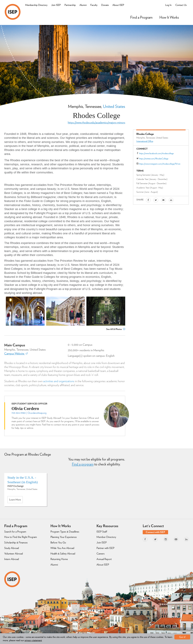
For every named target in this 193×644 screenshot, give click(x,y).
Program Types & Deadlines (65, 532)
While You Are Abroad (62, 548)
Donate (105, 5)
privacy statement (33, 640)
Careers (101, 554)
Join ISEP (56, 5)
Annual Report (104, 559)
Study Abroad (12, 548)
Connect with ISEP (155, 532)
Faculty (94, 5)
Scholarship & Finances (16, 542)
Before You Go (58, 542)
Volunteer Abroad (14, 554)
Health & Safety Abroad (63, 554)
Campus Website (16, 354)
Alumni (83, 5)
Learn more (16, 500)
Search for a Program (15, 532)
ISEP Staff (102, 532)
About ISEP (118, 5)
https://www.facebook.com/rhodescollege (156, 153)
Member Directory (106, 537)
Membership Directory (36, 5)
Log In (168, 5)
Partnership (70, 5)
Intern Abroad (12, 559)
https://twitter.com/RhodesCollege (154, 159)
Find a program (83, 464)
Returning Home (59, 559)
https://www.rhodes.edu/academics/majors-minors (96, 122)
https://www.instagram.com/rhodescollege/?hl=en (160, 164)
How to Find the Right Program (21, 537)
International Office (145, 141)
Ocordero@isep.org (37, 413)
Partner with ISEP (105, 548)
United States (114, 106)
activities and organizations (59, 381)
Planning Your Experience (64, 537)
